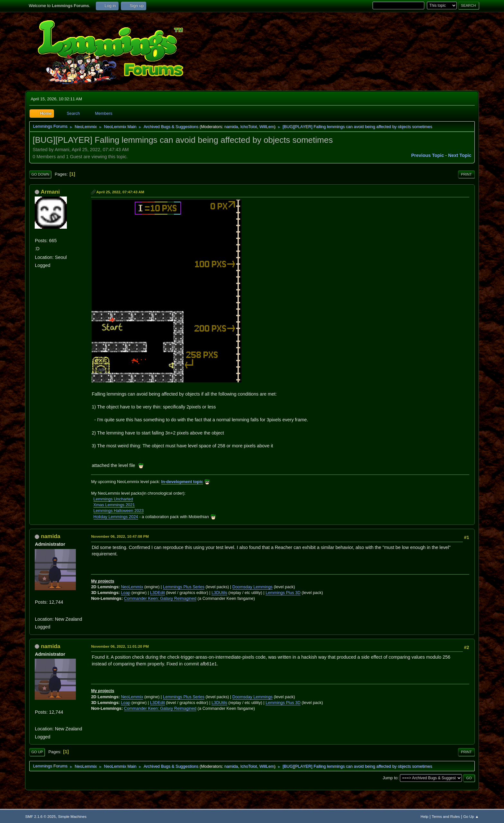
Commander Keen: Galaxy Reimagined (160, 598)
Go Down (40, 174)
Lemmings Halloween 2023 (119, 511)
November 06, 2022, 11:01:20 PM (120, 646)
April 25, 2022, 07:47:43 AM (120, 192)
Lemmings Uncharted (113, 499)
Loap (126, 593)
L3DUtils (219, 593)
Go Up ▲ (471, 816)
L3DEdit (157, 593)
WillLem (266, 127)
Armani (50, 192)
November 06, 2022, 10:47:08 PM (120, 536)
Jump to (390, 778)
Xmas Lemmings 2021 (114, 505)
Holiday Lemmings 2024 (116, 517)
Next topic (460, 155)
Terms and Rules (446, 816)
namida (231, 127)
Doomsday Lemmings (252, 587)
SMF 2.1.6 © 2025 (40, 816)
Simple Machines (72, 816)
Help (425, 816)
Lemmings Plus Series (184, 587)
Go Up (37, 752)
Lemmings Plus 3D (283, 593)
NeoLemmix (132, 587)
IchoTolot (248, 127)
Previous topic (428, 155)
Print (466, 174)
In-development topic (182, 482)
